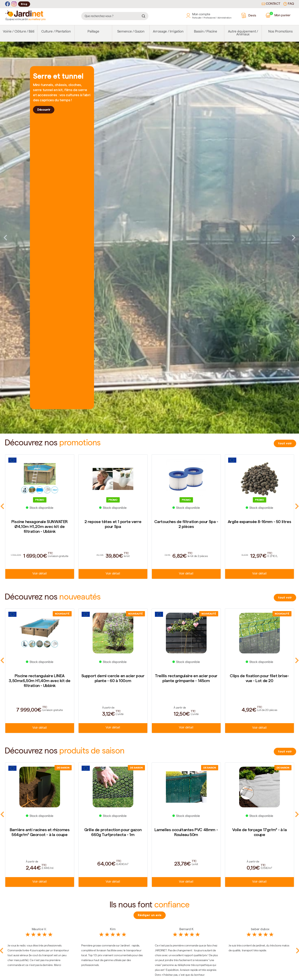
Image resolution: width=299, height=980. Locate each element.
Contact (271, 4)
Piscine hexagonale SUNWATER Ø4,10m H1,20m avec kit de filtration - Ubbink (40, 527)
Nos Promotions (280, 32)
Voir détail (39, 574)
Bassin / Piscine (206, 32)
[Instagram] (14, 4)
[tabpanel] (149, 238)
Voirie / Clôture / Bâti (19, 32)
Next (294, 238)
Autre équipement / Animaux (243, 33)
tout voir (285, 443)
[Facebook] (8, 4)
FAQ (289, 4)
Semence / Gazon (131, 32)
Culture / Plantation (56, 32)
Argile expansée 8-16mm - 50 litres (259, 522)
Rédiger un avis (150, 915)
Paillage (93, 32)
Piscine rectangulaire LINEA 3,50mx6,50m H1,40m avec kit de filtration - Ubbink (39, 681)
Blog (24, 4)
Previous (5, 238)
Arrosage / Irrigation (168, 32)
